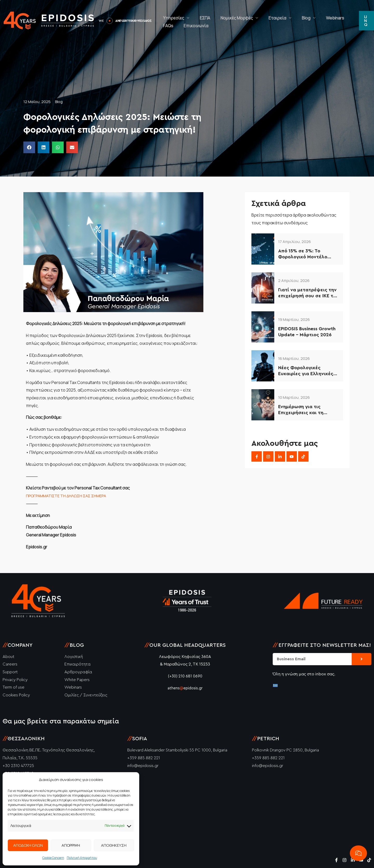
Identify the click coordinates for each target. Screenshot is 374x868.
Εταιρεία (259, 14)
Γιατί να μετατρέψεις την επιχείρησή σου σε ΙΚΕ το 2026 (307, 293)
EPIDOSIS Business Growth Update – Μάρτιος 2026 (307, 332)
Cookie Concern (53, 858)
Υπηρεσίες (171, 14)
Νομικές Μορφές (224, 14)
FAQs (326, 14)
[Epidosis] (49, 20)
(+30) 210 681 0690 (185, 676)
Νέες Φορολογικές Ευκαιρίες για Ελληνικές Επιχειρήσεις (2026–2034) (308, 371)
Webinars (306, 14)
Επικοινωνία (173, 27)
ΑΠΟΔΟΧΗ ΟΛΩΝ (28, 845)
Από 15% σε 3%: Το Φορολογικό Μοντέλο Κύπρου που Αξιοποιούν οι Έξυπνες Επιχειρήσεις (308, 254)
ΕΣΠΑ (197, 14)
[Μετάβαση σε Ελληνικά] (275, 685)
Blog (283, 14)
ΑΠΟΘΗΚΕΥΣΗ (114, 845)
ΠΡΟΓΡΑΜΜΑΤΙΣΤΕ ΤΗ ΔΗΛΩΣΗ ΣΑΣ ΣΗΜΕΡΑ (68, 496)
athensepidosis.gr (185, 688)
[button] (365, 21)
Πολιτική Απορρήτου (82, 858)
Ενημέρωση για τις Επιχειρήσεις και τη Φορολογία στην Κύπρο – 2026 (307, 410)
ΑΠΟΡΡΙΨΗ (71, 845)
